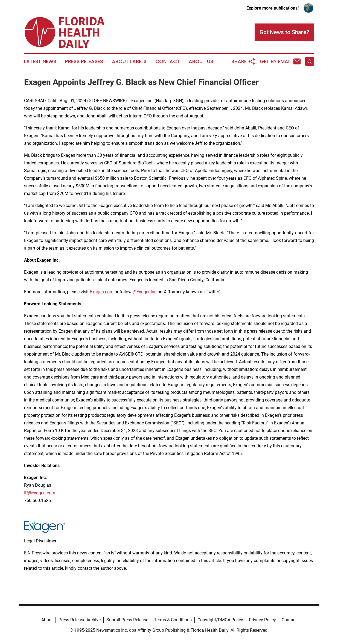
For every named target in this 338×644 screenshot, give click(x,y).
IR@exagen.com (40, 493)
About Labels (129, 61)
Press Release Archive (80, 620)
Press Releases (84, 61)
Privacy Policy (262, 620)
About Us (201, 61)
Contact (168, 61)
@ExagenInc (145, 292)
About (47, 620)
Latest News (40, 61)
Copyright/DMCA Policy (220, 620)
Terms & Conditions (173, 620)
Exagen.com (102, 292)
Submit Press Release (127, 620)
